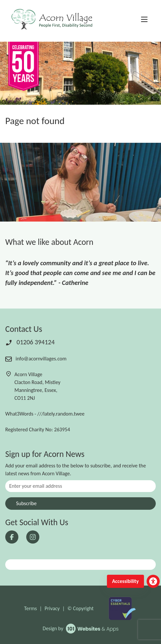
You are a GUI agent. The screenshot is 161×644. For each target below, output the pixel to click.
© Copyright (80, 608)
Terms (31, 608)
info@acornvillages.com (36, 359)
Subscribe (26, 503)
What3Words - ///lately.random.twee (45, 414)
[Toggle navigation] (144, 20)
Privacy (52, 608)
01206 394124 (30, 342)
